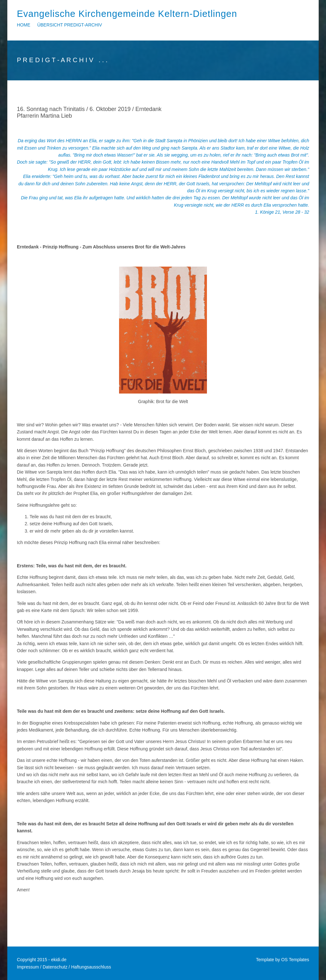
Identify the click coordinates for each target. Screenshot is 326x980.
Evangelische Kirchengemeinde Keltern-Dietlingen (127, 14)
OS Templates (295, 960)
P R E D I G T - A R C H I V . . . (62, 60)
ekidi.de (59, 960)
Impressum (28, 967)
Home (24, 25)
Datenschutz (55, 967)
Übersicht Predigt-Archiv (70, 25)
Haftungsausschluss (91, 967)
